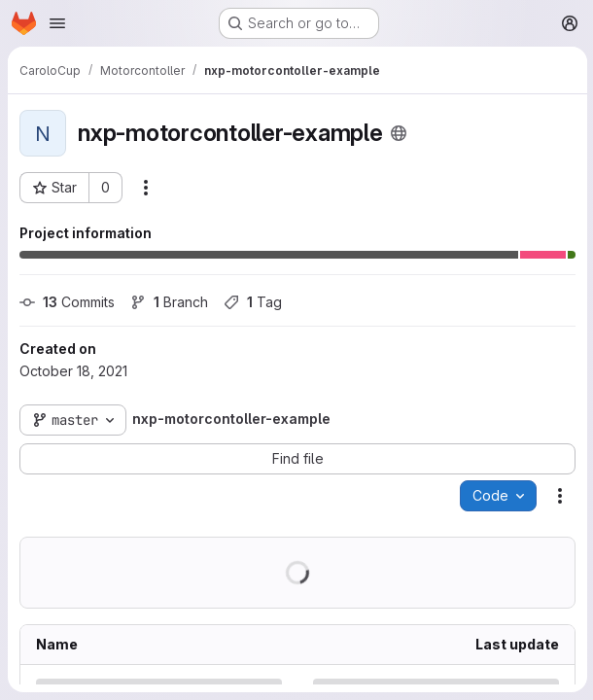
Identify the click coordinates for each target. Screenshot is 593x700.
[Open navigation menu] (57, 23)
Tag (253, 302)
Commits (67, 302)
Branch (169, 302)
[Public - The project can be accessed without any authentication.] (399, 133)
